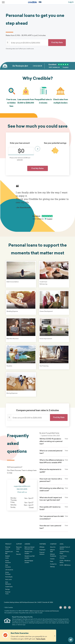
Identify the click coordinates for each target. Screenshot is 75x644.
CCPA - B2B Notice (65, 565)
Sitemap (52, 567)
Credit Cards (9, 587)
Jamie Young (46, 433)
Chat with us (22, 492)
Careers (52, 559)
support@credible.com (22, 486)
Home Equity (9, 577)
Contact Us (53, 564)
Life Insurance (9, 570)
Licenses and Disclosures (52, 611)
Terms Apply (41, 639)
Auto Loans (8, 579)
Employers (42, 550)
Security (18, 554)
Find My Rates (38, 168)
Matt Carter (56, 433)
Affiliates (42, 547)
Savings (7, 589)
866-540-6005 (22, 489)
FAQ (17, 552)
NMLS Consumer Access (37, 611)
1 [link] (32, 35)
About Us (53, 547)
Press (52, 561)
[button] (57, 43)
